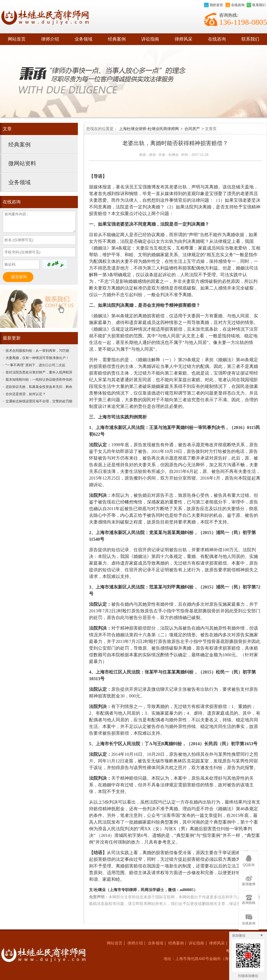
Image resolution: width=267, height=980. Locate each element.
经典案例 (117, 39)
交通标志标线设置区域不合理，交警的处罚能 (39, 401)
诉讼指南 (150, 39)
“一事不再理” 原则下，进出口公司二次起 (35, 365)
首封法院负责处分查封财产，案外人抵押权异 (39, 372)
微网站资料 (22, 163)
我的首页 (214, 5)
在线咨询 (235, 5)
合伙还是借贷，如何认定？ (26, 394)
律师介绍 (50, 39)
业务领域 (83, 39)
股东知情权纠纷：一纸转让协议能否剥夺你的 (39, 380)
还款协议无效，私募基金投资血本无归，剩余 (39, 387)
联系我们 (256, 5)
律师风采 (184, 39)
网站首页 (17, 39)
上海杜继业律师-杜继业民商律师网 (149, 129)
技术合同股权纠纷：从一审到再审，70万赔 (37, 351)
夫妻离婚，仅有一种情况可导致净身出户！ (37, 358)
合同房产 (192, 129)
